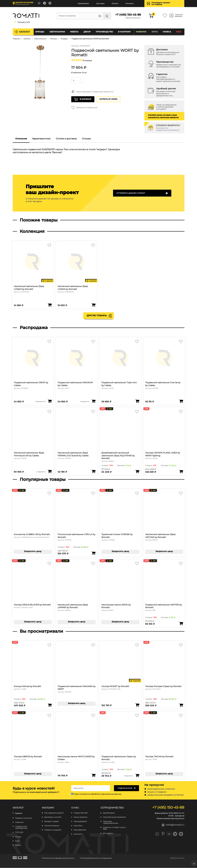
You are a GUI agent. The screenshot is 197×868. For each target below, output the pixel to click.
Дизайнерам (83, 3)
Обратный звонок (133, 18)
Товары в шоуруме (53, 830)
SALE (179, 32)
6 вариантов (40, 402)
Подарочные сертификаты (21, 827)
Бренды (40, 32)
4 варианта (84, 402)
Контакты (130, 3)
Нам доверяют (80, 821)
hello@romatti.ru (173, 825)
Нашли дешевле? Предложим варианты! (92, 92)
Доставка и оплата (53, 817)
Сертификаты (80, 830)
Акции (18, 837)
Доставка (100, 3)
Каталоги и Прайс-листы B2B (114, 828)
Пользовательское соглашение (96, 858)
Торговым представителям (111, 822)
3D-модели (108, 833)
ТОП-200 (19, 833)
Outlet (18, 845)
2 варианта (41, 472)
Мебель (74, 32)
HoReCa (167, 32)
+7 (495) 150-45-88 (128, 15)
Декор (87, 32)
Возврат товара (52, 821)
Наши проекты (81, 817)
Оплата (115, 3)
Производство (104, 32)
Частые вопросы (52, 826)
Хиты (155, 32)
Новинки (141, 32)
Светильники (57, 32)
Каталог (25, 32)
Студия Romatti (81, 813)
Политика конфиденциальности (58, 858)
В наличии (124, 32)
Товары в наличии (24, 818)
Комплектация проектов (114, 817)
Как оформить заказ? (54, 813)
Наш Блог (78, 826)
